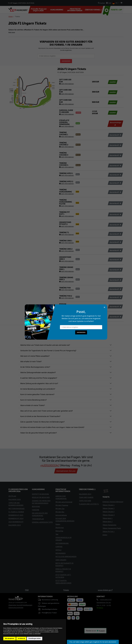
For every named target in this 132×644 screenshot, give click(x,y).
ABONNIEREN (81, 332)
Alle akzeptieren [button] (10, 639)
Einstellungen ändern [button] (35, 639)
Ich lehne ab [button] (21, 639)
